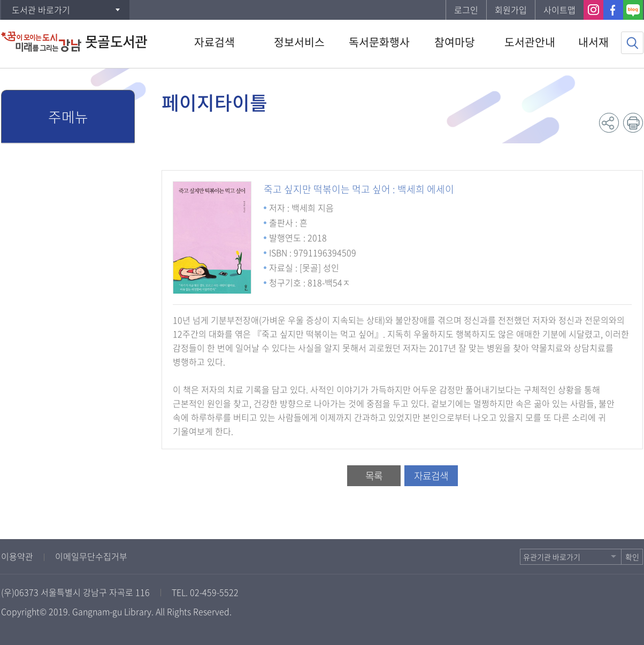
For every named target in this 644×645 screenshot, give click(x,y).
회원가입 (511, 10)
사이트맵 (559, 10)
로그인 (466, 10)
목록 (374, 476)
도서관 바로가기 (41, 10)
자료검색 (431, 476)
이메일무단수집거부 (91, 556)
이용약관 (17, 556)
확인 (632, 557)
